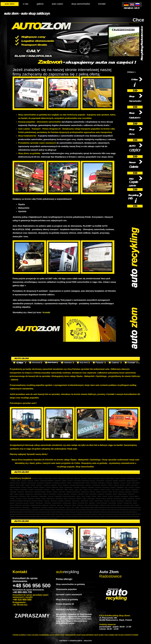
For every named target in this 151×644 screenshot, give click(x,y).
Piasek (115, 494)
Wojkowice (103, 505)
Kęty (58, 510)
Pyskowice (31, 499)
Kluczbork (127, 514)
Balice (92, 508)
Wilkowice (80, 505)
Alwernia (83, 508)
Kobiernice (55, 487)
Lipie (81, 490)
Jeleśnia (110, 485)
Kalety (128, 485)
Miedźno (55, 492)
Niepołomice (20, 512)
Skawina (29, 510)
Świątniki (79, 514)
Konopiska (91, 487)
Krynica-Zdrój (118, 510)
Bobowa (43, 514)
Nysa (119, 514)
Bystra (103, 478)
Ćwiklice (115, 481)
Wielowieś (53, 505)
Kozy (126, 487)
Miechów (92, 510)
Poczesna (51, 496)
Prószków (32, 519)
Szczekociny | (20, 503)
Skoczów (47, 501)
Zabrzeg (12, 508)
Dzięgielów (48, 483)
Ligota (76, 490)
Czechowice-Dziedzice (47, 481)
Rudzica (104, 499)
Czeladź (64, 481)
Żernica (68, 508)
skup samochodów (81, 4)
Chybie (13, 481)
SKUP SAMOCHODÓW (68, 635)
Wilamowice (68, 505)
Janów (60, 485)
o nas (26, 4)
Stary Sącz (39, 512)
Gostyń (129, 483)
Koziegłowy (120, 487)
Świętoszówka (67, 503)
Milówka (99, 492)
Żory (73, 508)
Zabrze (137, 505)
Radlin (44, 499)
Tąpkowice (92, 503)
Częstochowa (100, 481)
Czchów (74, 514)
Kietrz (92, 516)
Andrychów (35, 510)
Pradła (99, 496)
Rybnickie (54, 485)
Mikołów (93, 492)
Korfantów (50, 519)
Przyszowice (124, 496)
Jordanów (114, 512)
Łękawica (127, 490)
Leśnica (26, 519)
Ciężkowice (68, 514)
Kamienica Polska (15, 487)
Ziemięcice (44, 508)
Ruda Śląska (91, 499)
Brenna (90, 478)
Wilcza (74, 505)
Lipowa (85, 490)
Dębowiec (24, 483)
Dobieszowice (32, 483)
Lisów (90, 490)
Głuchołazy (87, 516)
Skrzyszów (54, 501)
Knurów (48, 487)
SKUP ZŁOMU (99, 635)
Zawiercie (19, 508)
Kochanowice (69, 487)
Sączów (138, 499)
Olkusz (132, 508)
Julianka (116, 485)
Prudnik (133, 514)
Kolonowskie (14, 519)
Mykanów (122, 492)
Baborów (21, 519)
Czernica (70, 481)
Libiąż (68, 510)
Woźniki (113, 505)
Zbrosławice (26, 508)
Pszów (25, 499)
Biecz (124, 512)
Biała (46, 519)
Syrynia (12, 503)
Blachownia (62, 478)
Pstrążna (12, 499)
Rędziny (79, 499)
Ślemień (32, 503)
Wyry (132, 505)
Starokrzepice (99, 501)
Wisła (86, 505)
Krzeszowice (133, 510)
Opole (104, 514)
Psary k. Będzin (134, 496)
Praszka (69, 516)
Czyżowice (109, 481)
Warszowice (26, 505)
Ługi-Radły (13, 492)
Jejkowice (104, 485)
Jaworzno (89, 485)
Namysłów (26, 516)
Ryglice (48, 514)
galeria (40, 4)
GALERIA (35, 635)
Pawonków (109, 494)
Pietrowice (131, 494)
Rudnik (98, 499)
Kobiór (61, 487)
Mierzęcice (62, 492)
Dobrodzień (130, 516)
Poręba (94, 496)
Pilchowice (23, 496)
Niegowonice (29, 494)
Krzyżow (47, 490)
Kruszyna (17, 490)
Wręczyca (120, 505)
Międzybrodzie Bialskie (73, 492)
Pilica (28, 496)
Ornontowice (53, 494)
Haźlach (12, 485)
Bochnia (12, 510)
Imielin (22, 485)
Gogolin (102, 516)
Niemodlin (33, 516)
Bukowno (126, 510)
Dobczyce (73, 512)
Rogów (84, 499)
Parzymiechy (93, 494)
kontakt (102, 4)
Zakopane (23, 510)
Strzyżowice (120, 501)
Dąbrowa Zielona (15, 483)
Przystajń (117, 496)
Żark (56, 508)
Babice (88, 508)
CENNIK (111, 635)
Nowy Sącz (113, 508)
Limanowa (79, 510)
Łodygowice (135, 490)
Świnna (74, 503)
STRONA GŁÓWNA (19, 635)
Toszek (98, 503)
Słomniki (129, 512)
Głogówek (117, 516)
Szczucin (26, 514)
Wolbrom (33, 512)
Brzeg (122, 514)
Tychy (130, 503)
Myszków (136, 492)
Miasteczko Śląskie (40, 492)
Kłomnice (42, 487)
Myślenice (63, 510)
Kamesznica (134, 485)
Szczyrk (26, 503)
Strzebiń (113, 501)
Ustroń (12, 505)
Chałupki (123, 478)
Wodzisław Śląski (93, 505)
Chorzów (138, 478)
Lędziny (71, 490)
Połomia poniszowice (69, 496)
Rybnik (125, 499)
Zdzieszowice (47, 516)
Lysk (113, 490)
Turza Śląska (112, 503)
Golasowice (102, 483)
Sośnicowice (76, 501)
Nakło (12, 494)
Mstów (110, 492)
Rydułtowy (131, 499)
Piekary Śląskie (122, 494)
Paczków (81, 516)
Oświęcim (120, 508)
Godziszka (94, 483)
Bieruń (55, 478)
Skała (34, 514)
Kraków (100, 514)
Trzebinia (41, 510)
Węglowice (46, 505)
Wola (109, 505)
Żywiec (77, 508)
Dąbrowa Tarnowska (108, 510)
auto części (57, 4)
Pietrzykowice (14, 496)
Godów (87, 483)
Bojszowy (77, 478)
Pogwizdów (58, 496)
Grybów (86, 512)
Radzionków (59, 499)
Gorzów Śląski (39, 519)
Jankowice (39, 485)
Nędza (16, 494)
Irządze (27, 485)
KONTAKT (128, 635)
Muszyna (120, 512)
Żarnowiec (62, 508)
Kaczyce (122, 485)
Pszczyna (19, 499)
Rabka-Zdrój (86, 510)
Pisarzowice (35, 496)
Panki (86, 494)
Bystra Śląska (110, 478)
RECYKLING (119, 635)
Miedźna (49, 492)
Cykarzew (30, 481)
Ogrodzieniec (38, 494)
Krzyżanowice (39, 490)
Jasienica (66, 485)
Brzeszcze (98, 510)
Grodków (63, 516)
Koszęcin (113, 487)
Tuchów (54, 512)
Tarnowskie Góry (83, 503)
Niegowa (22, 494)
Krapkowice (19, 516)
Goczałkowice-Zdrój (79, 483)
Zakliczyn (94, 514)
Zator (30, 514)
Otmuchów (123, 516)
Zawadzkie (74, 516)
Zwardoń (51, 508)
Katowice (30, 487)
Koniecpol (84, 487)
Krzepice (31, 490)
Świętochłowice (57, 503)
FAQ (106, 635)
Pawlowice (74, 494)
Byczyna (137, 516)
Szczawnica (66, 512)
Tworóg (126, 503)
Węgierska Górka (36, 505)
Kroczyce (131, 487)
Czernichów (77, 481)
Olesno (53, 516)
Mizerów (105, 492)
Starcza (92, 501)
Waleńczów (18, 505)
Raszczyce (72, 499)
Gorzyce (123, 483)
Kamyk (24, 487)
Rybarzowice (118, 499)
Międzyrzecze (85, 492)
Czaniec (37, 481)
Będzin (41, 478)
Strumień (107, 501)
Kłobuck (36, 487)
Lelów (66, 490)
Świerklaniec (39, 503)
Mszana (115, 492)
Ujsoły (135, 503)
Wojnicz (38, 514)
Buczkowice (96, 478)
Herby (17, 485)
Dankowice (122, 481)
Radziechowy (51, 499)
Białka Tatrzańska (100, 508)
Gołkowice (116, 483)
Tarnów (108, 508)
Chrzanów (126, 508)
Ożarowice (66, 494)
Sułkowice (59, 512)
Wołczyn (97, 516)
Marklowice (21, 492)
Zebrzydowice (36, 508)
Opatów (45, 494)
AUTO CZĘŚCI (55, 635)
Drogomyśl (40, 483)
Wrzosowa (127, 505)
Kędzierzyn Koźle (112, 514)
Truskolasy (104, 503)
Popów (78, 496)
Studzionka (128, 501)
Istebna (33, 485)
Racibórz (38, 499)
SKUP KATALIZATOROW (85, 635)
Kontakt (46, 312)
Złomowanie (44, 635)
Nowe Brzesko (87, 514)
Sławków (61, 501)
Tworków (120, 503)
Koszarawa (106, 487)
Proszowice (80, 512)
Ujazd (56, 519)
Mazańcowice (29, 492)
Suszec (135, 501)
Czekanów (58, 481)
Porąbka (88, 496)
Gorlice (17, 510)
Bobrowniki (70, 478)
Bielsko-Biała (48, 478)
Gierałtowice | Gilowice (59, 483)
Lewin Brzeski (109, 516)
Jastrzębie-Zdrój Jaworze (77, 485)
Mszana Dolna (46, 512)
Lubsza (108, 490)
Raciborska (60, 490)
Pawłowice (101, 494)
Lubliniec (96, 490)
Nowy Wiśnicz (60, 514)
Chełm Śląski (131, 478)
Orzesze (60, 494)
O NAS (29, 635)
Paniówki (81, 494)
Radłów (53, 514)
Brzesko (73, 510)
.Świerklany (48, 503)
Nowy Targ (137, 508)
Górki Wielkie (136, 483)
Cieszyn (24, 481)
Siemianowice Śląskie (16, 501)
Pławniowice (43, 496)
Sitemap (135, 635)
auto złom (10, 4)
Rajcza (66, 499)
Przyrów (111, 496)
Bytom (117, 478)
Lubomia (102, 490)
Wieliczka (47, 510)
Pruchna (105, 496)
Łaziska (118, 490)
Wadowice (53, 510)
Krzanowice (24, 490)
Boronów (84, 478)
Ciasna (19, 481)
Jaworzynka (96, 485)
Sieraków (34, 501)
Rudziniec (110, 499)
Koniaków (77, 487)
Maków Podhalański (94, 512)
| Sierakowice (27, 501)
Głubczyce (39, 516)
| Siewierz (40, 501)
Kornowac (98, 487)
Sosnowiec (68, 501)
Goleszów (109, 483)
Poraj (83, 496)
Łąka (122, 490)
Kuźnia (53, 490)
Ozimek (58, 516)
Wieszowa (60, 505)
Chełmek (27, 512)
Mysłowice (128, 492)
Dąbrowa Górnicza (132, 481)
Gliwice (69, 483)
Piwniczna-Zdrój (106, 512)
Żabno (21, 514)
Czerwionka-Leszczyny (88, 481)
